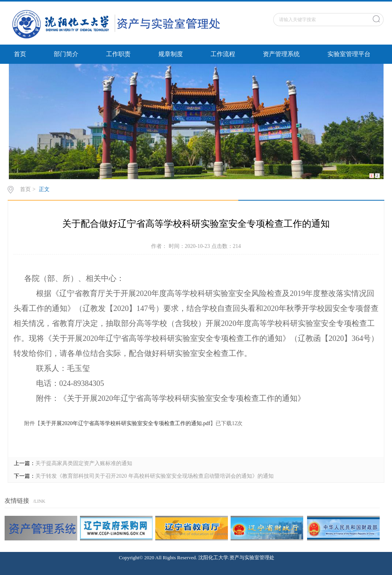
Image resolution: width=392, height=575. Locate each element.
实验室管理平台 (349, 54)
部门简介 (66, 54)
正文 (44, 189)
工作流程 (223, 54)
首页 (20, 54)
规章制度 (171, 54)
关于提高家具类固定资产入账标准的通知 (84, 463)
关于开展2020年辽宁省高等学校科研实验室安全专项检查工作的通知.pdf (125, 423)
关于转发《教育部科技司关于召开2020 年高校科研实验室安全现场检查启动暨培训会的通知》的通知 (154, 476)
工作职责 (118, 54)
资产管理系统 (281, 54)
